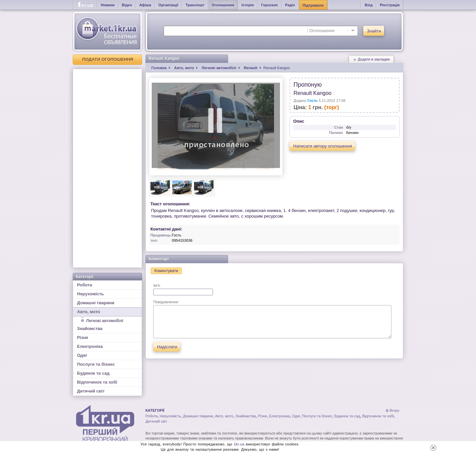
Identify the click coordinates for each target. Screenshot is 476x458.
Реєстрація (390, 5)
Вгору (395, 410)
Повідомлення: (272, 319)
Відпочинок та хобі (97, 382)
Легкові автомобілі (105, 321)
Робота (85, 285)
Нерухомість (90, 294)
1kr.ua (239, 444)
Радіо (290, 5)
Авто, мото (107, 313)
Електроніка (90, 346)
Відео (127, 5)
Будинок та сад (93, 373)
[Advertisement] (107, 168)
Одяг (82, 355)
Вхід (369, 5)
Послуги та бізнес (96, 364)
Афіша (145, 5)
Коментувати (166, 271)
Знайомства (90, 329)
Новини (108, 5)
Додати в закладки (371, 59)
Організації (168, 5)
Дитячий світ (91, 391)
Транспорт (195, 5)
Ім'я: (183, 289)
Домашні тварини (96, 303)
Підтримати (313, 5)
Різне (83, 337)
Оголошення (223, 5)
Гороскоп (270, 5)
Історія (248, 5)
